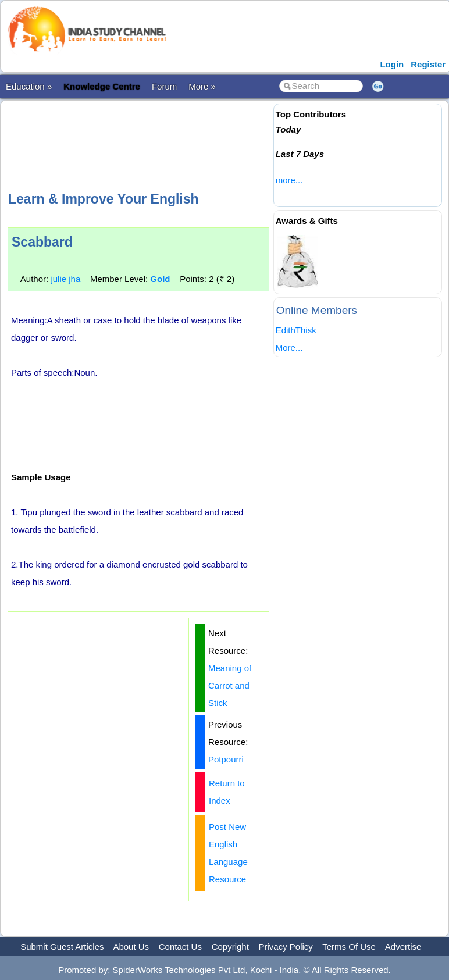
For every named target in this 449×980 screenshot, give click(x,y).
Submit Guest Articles (62, 947)
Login (392, 64)
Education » (29, 86)
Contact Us (180, 947)
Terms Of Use (349, 947)
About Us (131, 947)
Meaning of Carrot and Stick (230, 685)
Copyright (230, 947)
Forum (164, 86)
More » (202, 86)
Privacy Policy (286, 947)
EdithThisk (296, 330)
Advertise (403, 947)
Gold (160, 279)
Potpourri (226, 759)
